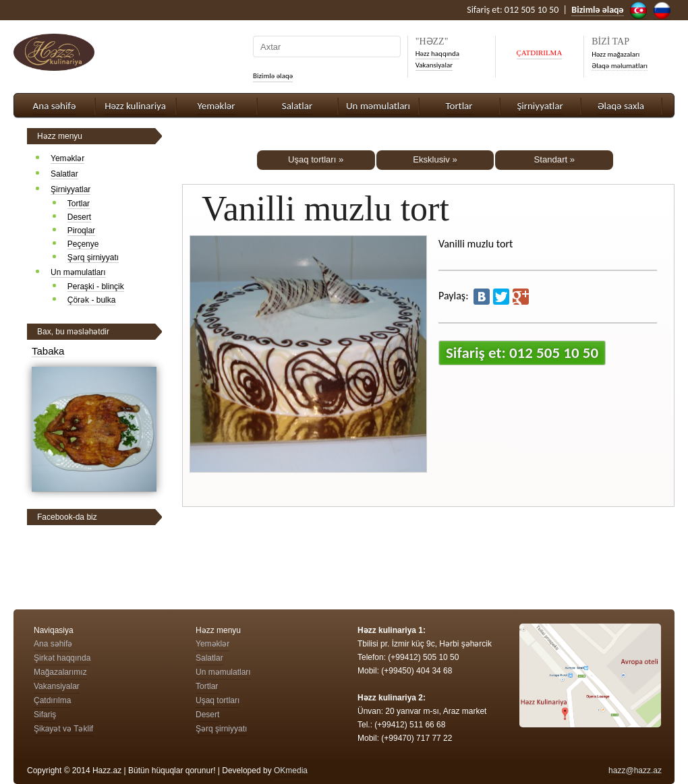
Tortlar (459, 106)
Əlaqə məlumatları (620, 66)
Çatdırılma (52, 700)
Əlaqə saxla (621, 106)
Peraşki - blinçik (96, 287)
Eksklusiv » (435, 159)
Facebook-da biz (67, 517)
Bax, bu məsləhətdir (73, 332)
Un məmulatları (378, 106)
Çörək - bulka (92, 300)
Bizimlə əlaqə (273, 76)
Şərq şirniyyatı (93, 258)
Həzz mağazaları (615, 54)
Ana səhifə (55, 106)
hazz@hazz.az (635, 771)
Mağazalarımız (60, 672)
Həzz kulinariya (135, 106)
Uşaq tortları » (316, 159)
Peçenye (83, 244)
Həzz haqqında (437, 54)
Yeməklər (216, 106)
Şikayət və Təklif (63, 729)
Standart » (555, 159)
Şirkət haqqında (62, 658)
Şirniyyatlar (540, 106)
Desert (79, 217)
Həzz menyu (60, 136)
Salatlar (297, 106)
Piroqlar (81, 231)
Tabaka (48, 351)
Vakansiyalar (434, 65)
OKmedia (291, 771)
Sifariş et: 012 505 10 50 (522, 353)
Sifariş (45, 715)
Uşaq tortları (218, 700)
